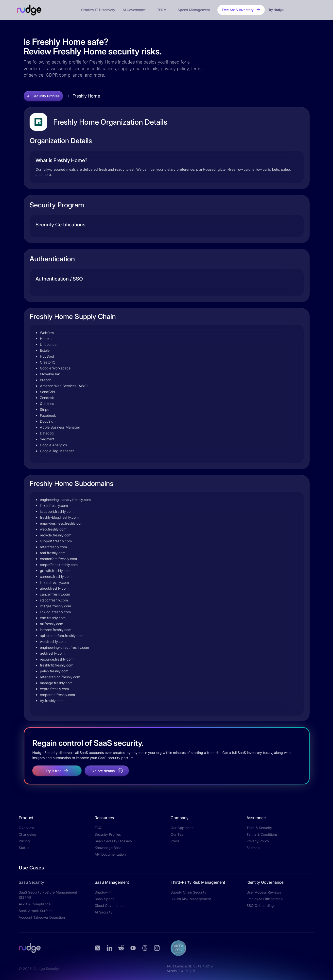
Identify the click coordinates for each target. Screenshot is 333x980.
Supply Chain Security (188, 892)
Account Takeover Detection (42, 917)
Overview (26, 828)
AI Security (104, 912)
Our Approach (182, 828)
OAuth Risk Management (191, 899)
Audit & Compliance (35, 904)
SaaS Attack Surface (36, 911)
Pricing (24, 841)
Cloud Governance (110, 905)
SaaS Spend (105, 899)
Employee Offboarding (265, 899)
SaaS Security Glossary (113, 841)
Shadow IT (103, 892)
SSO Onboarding (260, 905)
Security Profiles (108, 834)
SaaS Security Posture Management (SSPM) (48, 895)
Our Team (178, 834)
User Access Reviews (264, 892)
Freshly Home (86, 96)
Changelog (27, 834)
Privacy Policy (258, 841)
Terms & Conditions (262, 834)
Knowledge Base (108, 848)
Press (175, 841)
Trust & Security (259, 828)
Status (24, 848)
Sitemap (253, 848)
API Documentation (110, 854)
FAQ (98, 828)
